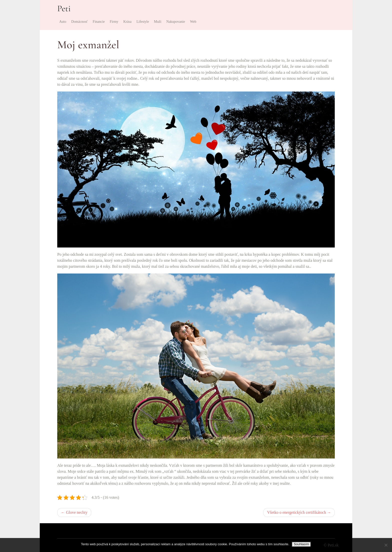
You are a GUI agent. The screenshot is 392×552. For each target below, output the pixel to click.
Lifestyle (143, 22)
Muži (158, 22)
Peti (64, 8)
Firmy (114, 22)
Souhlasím (301, 544)
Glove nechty (77, 512)
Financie (99, 22)
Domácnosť (79, 22)
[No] (386, 545)
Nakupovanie (176, 22)
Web (193, 22)
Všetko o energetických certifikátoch (296, 512)
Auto (63, 22)
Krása (127, 22)
